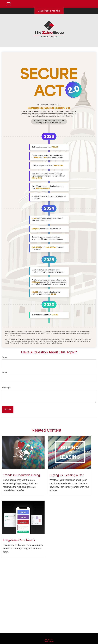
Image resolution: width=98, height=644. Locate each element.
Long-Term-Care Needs (19, 540)
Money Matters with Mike (49, 11)
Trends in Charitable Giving (21, 475)
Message (6, 388)
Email (5, 372)
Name (5, 357)
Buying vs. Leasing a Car (67, 475)
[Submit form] (8, 409)
